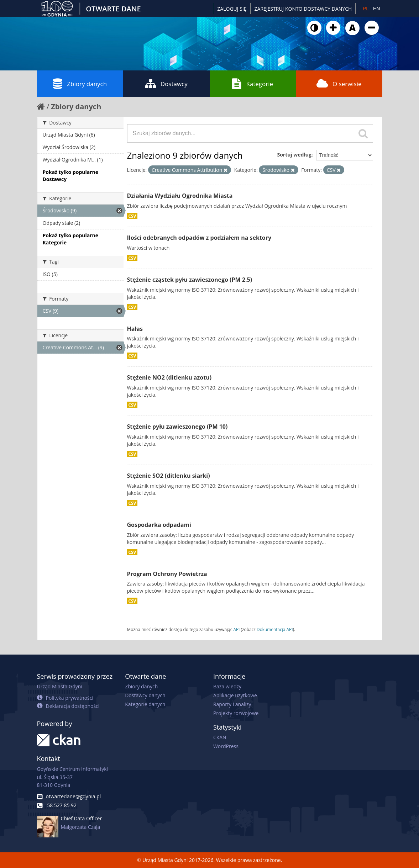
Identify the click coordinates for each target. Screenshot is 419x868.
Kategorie (253, 84)
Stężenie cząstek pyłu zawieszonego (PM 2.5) (190, 280)
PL (366, 9)
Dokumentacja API (275, 629)
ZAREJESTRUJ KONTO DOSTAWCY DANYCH (303, 9)
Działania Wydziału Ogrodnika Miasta (180, 196)
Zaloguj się (232, 9)
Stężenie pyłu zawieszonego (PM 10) (177, 427)
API (236, 629)
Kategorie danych (145, 704)
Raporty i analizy (232, 704)
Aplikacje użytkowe (235, 695)
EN (376, 9)
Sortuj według (294, 155)
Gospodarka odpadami (159, 525)
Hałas (135, 329)
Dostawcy (166, 84)
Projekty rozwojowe (236, 713)
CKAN (220, 737)
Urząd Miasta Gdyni (60, 686)
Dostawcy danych (145, 695)
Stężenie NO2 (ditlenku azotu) (169, 377)
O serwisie (339, 84)
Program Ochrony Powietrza (167, 574)
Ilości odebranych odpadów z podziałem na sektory (199, 238)
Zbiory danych (80, 84)
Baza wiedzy (227, 686)
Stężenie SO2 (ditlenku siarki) (169, 476)
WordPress (226, 746)
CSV (132, 216)
